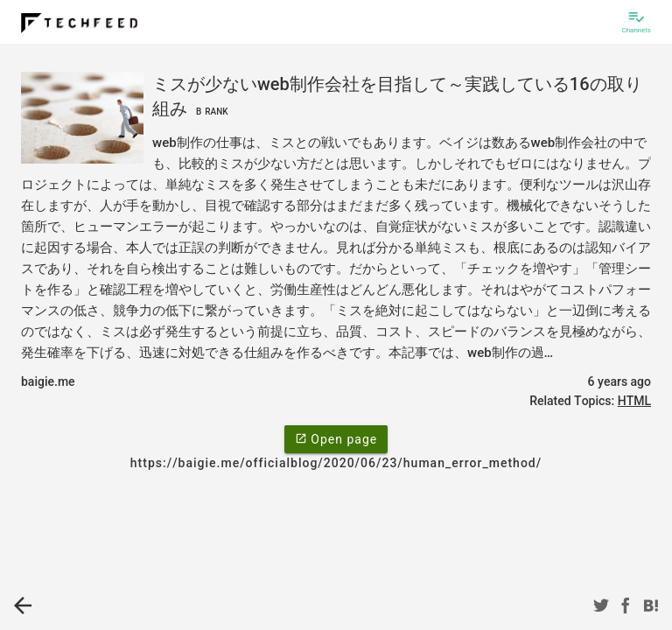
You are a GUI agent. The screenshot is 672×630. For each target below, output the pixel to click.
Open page (336, 438)
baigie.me (48, 381)
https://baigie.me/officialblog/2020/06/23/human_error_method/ (336, 463)
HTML (634, 401)
